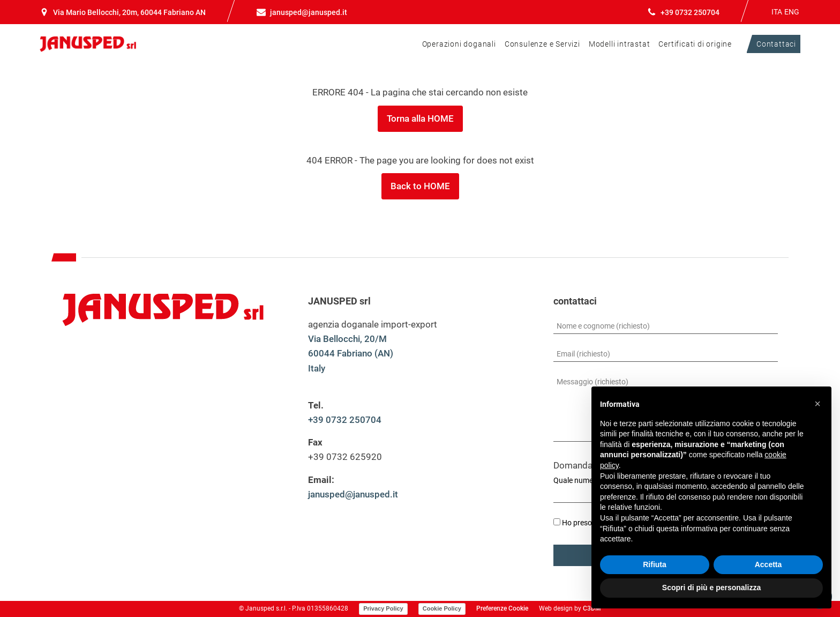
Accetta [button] (768, 564)
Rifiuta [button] (655, 564)
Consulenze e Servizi (542, 44)
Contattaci (776, 44)
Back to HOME (420, 186)
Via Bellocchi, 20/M (347, 339)
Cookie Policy (442, 608)
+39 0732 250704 (345, 420)
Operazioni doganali (459, 44)
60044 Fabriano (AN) (351, 353)
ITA (777, 12)
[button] (817, 404)
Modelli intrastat (620, 44)
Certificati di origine (695, 44)
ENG (792, 12)
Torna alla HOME (420, 118)
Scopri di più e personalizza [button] (711, 588)
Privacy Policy (383, 608)
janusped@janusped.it (353, 494)
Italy (317, 368)
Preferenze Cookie (502, 608)
